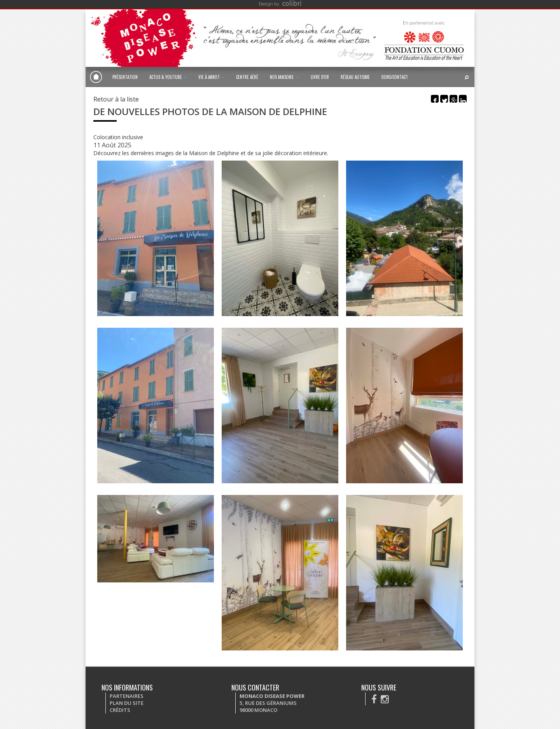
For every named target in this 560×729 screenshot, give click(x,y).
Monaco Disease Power (96, 77)
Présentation (125, 77)
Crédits (120, 710)
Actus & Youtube (168, 77)
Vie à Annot (211, 77)
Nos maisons (284, 77)
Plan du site (127, 703)
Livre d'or (320, 77)
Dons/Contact (395, 77)
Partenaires (127, 696)
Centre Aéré (247, 77)
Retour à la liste (116, 99)
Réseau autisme (355, 77)
